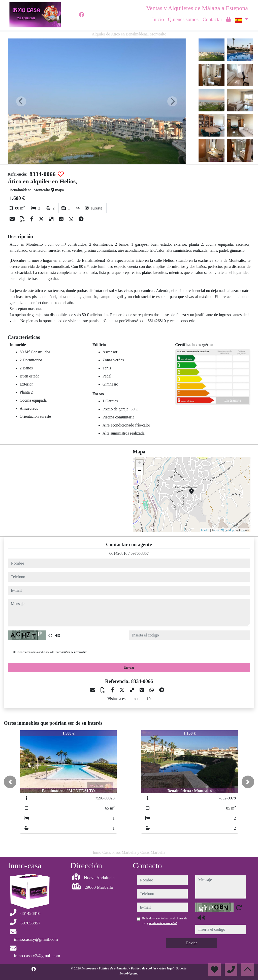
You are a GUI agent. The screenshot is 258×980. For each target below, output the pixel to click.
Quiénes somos (183, 19)
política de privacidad (74, 652)
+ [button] (140, 463)
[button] (10, 782)
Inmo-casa (89, 968)
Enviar (129, 667)
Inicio (158, 19)
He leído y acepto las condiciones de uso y (50, 652)
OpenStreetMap (224, 530)
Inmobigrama (129, 973)
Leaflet (205, 530)
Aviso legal (167, 968)
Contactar (212, 19)
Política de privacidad (114, 968)
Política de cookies (144, 968)
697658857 (140, 553)
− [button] (140, 471)
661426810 (118, 553)
